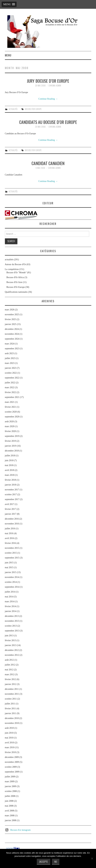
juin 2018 (9, 460)
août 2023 (9, 353)
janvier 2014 (11, 611)
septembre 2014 (12, 587)
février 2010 (10, 752)
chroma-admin (55, 86)
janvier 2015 (11, 572)
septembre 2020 (12, 417)
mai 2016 (9, 533)
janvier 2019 (11, 446)
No (56, 862)
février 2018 (10, 480)
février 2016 (10, 543)
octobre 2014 (11, 582)
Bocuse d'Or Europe (33, 109)
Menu (8, 55)
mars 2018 (10, 475)
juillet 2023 (10, 358)
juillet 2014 (10, 592)
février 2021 (10, 407)
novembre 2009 (12, 762)
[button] (9, 4)
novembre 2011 (12, 694)
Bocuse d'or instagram (21, 830)
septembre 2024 (12, 339)
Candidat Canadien (48, 163)
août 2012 (9, 660)
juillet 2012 (10, 665)
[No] (92, 858)
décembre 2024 (12, 329)
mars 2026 (10, 310)
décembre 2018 (12, 451)
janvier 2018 (11, 485)
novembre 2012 (12, 655)
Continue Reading (48, 99)
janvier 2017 (11, 514)
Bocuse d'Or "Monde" (17, 272)
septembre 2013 (12, 631)
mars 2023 (10, 363)
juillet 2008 (10, 796)
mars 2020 (10, 426)
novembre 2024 (12, 334)
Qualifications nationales (16, 292)
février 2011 (10, 709)
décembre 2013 (12, 616)
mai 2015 (9, 567)
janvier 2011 (11, 713)
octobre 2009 (11, 767)
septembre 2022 (12, 378)
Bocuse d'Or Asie (14, 282)
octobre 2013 (11, 626)
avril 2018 (10, 470)
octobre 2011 (11, 699)
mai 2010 (9, 738)
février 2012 (10, 679)
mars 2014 (10, 602)
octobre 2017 (11, 494)
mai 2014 (9, 597)
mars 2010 (10, 747)
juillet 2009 (10, 777)
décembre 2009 (12, 757)
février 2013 (10, 640)
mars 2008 (10, 816)
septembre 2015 (12, 558)
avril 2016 (10, 538)
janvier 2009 (11, 786)
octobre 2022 (11, 373)
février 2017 (10, 509)
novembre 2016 (12, 524)
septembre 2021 (12, 397)
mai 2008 (9, 806)
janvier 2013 (11, 645)
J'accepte (44, 862)
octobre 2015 (11, 553)
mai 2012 (9, 670)
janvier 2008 (11, 820)
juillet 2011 (10, 704)
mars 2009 (10, 781)
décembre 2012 (12, 650)
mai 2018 (9, 465)
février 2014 (10, 606)
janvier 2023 (11, 368)
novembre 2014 (12, 577)
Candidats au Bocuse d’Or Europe (48, 122)
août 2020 (9, 422)
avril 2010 (10, 743)
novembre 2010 (12, 723)
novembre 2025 (12, 314)
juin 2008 (9, 801)
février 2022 (10, 392)
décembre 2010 (12, 718)
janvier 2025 (11, 324)
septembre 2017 (12, 499)
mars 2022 (10, 387)
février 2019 (10, 441)
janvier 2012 (11, 684)
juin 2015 (9, 563)
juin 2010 (9, 733)
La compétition (12, 269)
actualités (13, 109)
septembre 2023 (12, 349)
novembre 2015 (12, 548)
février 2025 (10, 319)
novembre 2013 (12, 621)
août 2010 (9, 728)
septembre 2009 (12, 772)
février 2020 (10, 431)
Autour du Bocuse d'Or (15, 264)
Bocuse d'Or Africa (15, 277)
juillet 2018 (10, 456)
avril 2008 (10, 811)
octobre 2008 (11, 791)
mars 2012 (10, 674)
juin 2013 (9, 636)
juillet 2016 (10, 529)
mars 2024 (10, 344)
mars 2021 (10, 402)
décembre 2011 (12, 689)
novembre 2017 (12, 490)
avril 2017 (10, 504)
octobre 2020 (11, 412)
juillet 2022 (10, 383)
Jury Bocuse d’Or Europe (48, 81)
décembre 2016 (12, 519)
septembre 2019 (12, 436)
